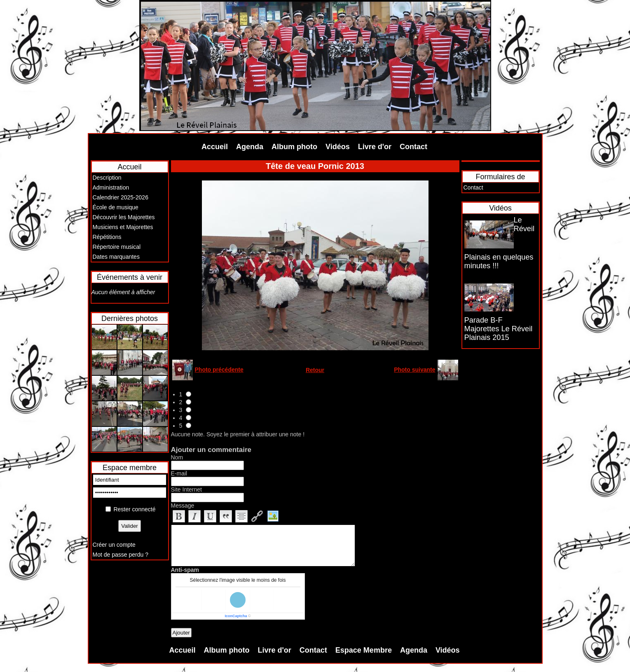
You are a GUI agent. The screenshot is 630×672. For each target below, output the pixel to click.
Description (107, 178)
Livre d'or (375, 147)
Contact (413, 147)
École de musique (116, 207)
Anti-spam (185, 570)
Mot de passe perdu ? (121, 555)
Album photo (294, 147)
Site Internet (187, 489)
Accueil (215, 147)
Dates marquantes (116, 257)
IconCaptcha (236, 616)
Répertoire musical (117, 247)
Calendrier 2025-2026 (121, 197)
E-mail (179, 473)
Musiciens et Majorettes (123, 227)
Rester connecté (134, 509)
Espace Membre (364, 650)
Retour (315, 370)
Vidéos (338, 147)
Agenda (250, 147)
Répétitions (107, 237)
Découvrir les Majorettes (124, 217)
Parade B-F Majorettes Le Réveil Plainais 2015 (499, 329)
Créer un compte (114, 545)
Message (183, 506)
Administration (111, 187)
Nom (177, 457)
